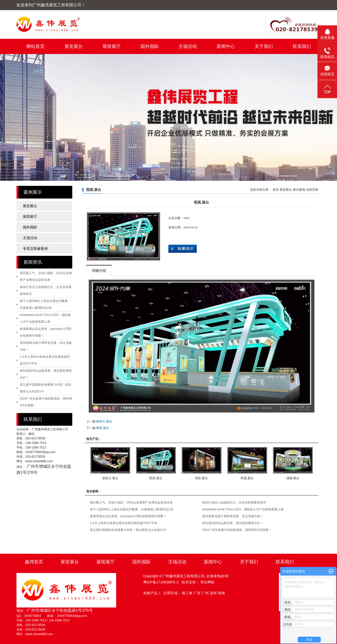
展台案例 (299, 190)
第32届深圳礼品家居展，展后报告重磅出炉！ (233, 523)
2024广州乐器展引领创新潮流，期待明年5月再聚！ (237, 530)
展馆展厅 (112, 46)
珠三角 (188, 593)
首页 (276, 190)
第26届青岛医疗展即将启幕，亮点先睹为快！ (233, 516)
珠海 (221, 593)
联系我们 (302, 46)
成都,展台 (293, 478)
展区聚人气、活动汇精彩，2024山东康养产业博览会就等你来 (131, 503)
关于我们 (264, 46)
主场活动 (188, 46)
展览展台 (74, 46)
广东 (198, 593)
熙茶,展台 (156, 478)
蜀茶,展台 (103, 428)
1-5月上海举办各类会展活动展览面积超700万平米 (124, 523)
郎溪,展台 (247, 478)
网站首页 (36, 46)
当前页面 (312, 190)
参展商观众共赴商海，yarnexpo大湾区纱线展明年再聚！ (128, 516)
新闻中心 (226, 46)
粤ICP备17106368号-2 (161, 582)
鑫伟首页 (34, 562)
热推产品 (150, 593)
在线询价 (183, 249)
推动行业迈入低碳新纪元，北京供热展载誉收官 (234, 503)
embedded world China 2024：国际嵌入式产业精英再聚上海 (243, 509)
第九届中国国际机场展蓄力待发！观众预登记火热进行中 (128, 530)
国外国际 (150, 46)
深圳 (214, 593)
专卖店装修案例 (35, 248)
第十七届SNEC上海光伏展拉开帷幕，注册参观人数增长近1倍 (132, 509)
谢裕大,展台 (104, 421)
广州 (206, 593)
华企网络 (207, 582)
